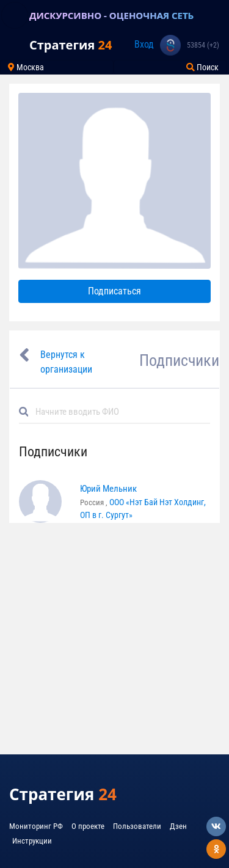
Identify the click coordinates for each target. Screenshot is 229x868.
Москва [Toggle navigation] (26, 67)
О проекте (88, 826)
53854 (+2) (203, 45)
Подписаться (114, 291)
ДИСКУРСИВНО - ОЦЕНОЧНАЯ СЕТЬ (111, 15)
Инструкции (32, 841)
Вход (144, 44)
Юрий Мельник (108, 489)
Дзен (178, 826)
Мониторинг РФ (36, 826)
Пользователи (137, 826)
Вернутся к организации (66, 362)
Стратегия (71, 45)
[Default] (119, 412)
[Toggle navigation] (15, 15)
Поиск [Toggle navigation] (202, 67)
